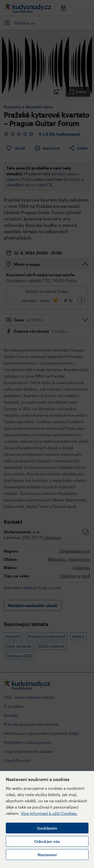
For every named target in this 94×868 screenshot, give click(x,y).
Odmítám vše (47, 841)
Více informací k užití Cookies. (49, 813)
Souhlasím (47, 828)
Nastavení (47, 855)
